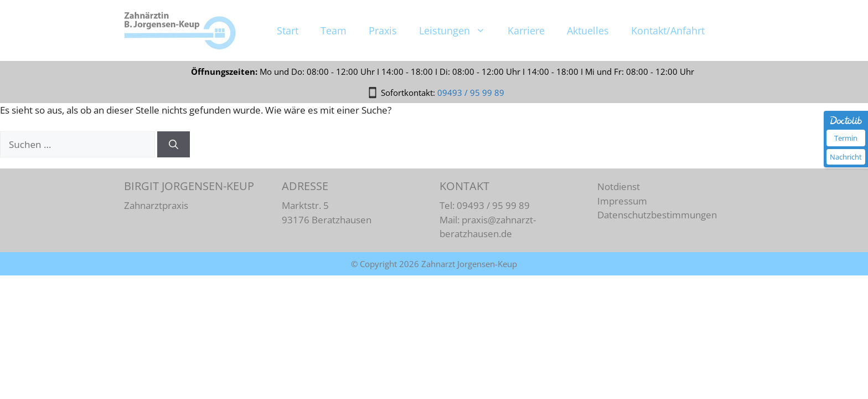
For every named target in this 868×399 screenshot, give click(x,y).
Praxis (383, 72)
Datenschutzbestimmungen (657, 215)
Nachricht (846, 157)
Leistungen (458, 72)
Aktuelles (588, 72)
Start (288, 72)
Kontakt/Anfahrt (668, 72)
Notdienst (619, 186)
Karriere (526, 72)
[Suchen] (174, 145)
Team (334, 72)
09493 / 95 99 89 (471, 32)
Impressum (622, 201)
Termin (846, 138)
